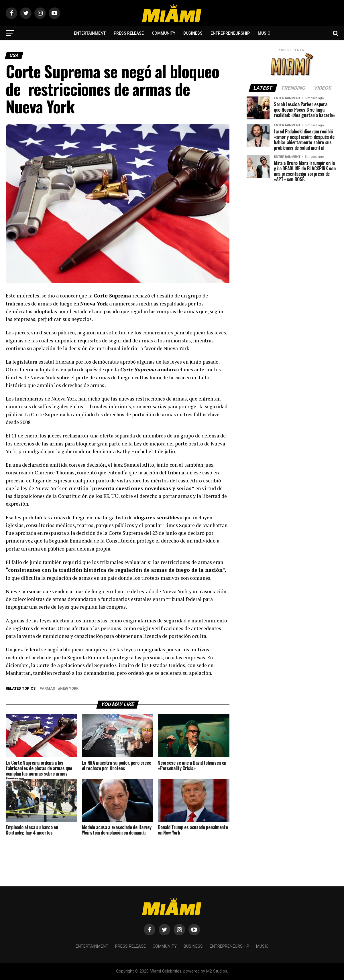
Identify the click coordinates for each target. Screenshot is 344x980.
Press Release (129, 33)
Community (164, 33)
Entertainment (90, 33)
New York (69, 689)
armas (48, 689)
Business (193, 33)
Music (264, 33)
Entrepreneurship (230, 33)
